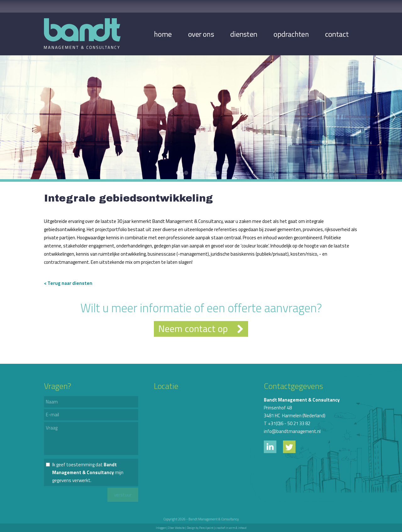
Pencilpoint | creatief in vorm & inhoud (223, 528)
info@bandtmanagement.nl (292, 431)
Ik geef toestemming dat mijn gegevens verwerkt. (88, 472)
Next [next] (394, 117)
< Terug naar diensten (68, 283)
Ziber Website (176, 528)
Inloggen (161, 528)
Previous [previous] (8, 117)
